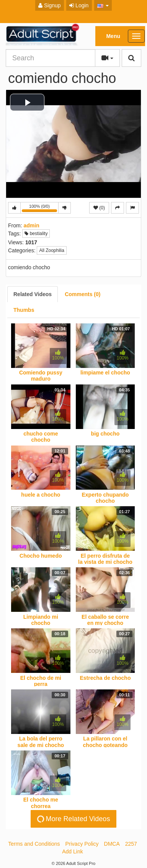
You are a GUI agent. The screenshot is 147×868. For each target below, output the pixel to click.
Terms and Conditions (34, 844)
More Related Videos (73, 819)
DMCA (112, 844)
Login (79, 5)
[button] (103, 5)
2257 (131, 844)
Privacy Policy (82, 844)
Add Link (72, 851)
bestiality (36, 234)
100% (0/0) (40, 209)
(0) (99, 208)
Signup (49, 5)
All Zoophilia (51, 250)
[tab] (33, 294)
